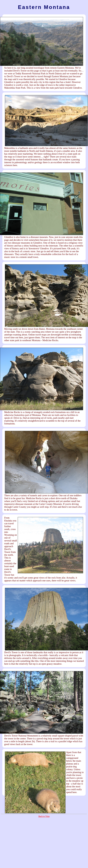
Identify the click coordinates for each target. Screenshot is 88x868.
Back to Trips (44, 816)
